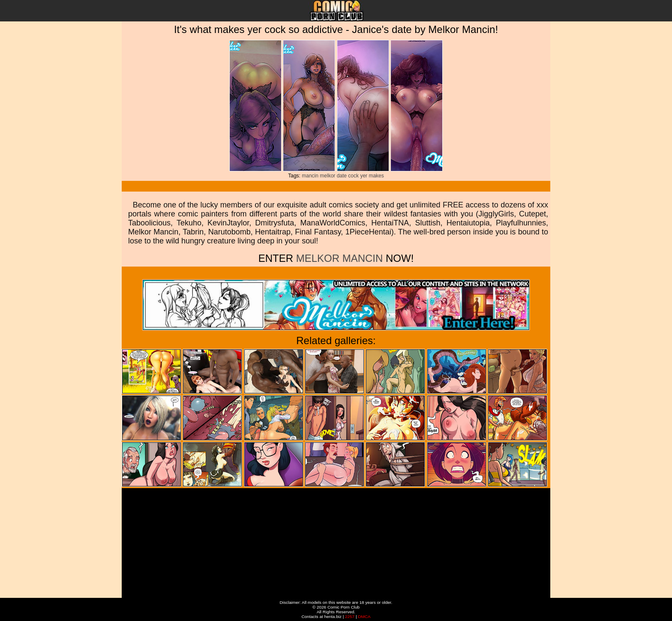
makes (376, 176)
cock (353, 176)
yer (364, 176)
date (342, 176)
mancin (310, 176)
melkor (327, 176)
